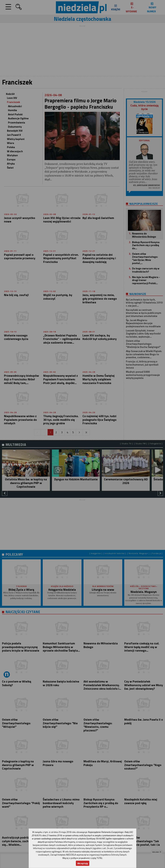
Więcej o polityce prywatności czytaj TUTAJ (82, 858)
